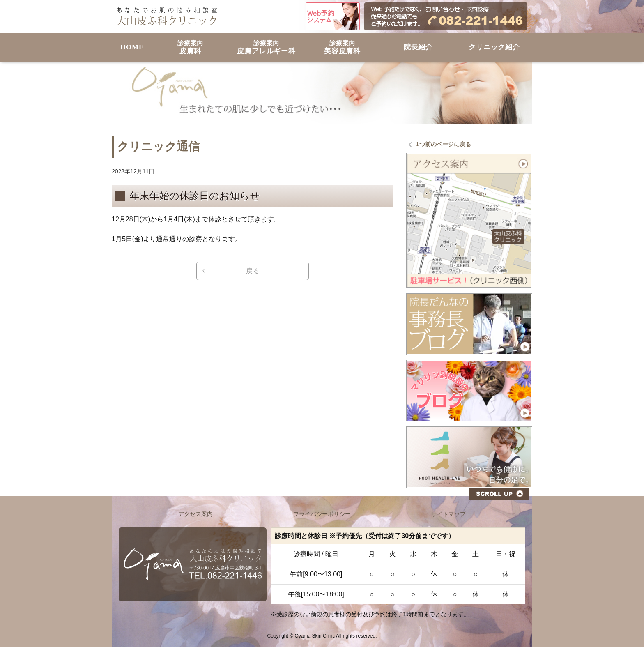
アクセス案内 (195, 514)
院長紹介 (418, 47)
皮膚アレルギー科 (266, 47)
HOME (132, 47)
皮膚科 (190, 47)
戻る (253, 271)
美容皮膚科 (342, 47)
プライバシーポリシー (322, 514)
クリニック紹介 (494, 47)
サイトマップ (448, 514)
